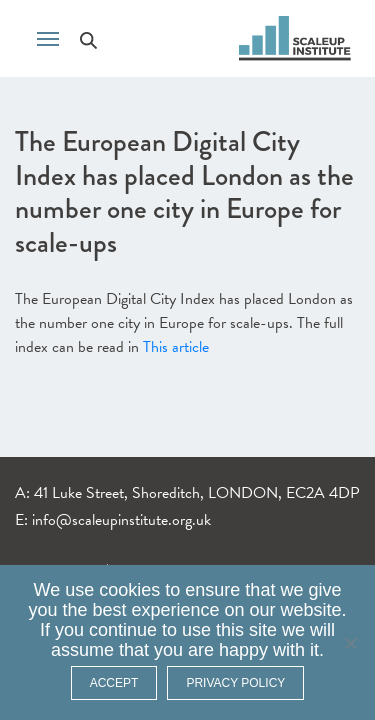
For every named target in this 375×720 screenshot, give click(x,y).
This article (176, 347)
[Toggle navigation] (48, 37)
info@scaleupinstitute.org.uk (121, 520)
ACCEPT (114, 683)
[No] (350, 643)
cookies (129, 590)
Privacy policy (235, 683)
